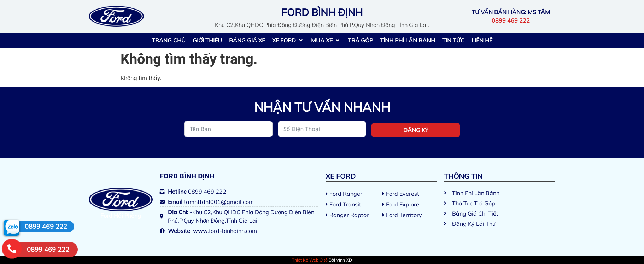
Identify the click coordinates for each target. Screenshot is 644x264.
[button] (288, 40)
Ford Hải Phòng (121, 216)
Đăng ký (416, 130)
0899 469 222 (46, 226)
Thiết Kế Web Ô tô (310, 260)
